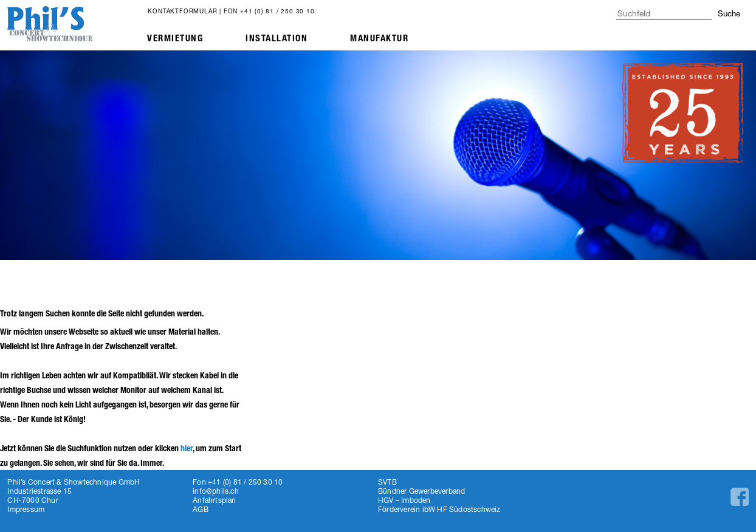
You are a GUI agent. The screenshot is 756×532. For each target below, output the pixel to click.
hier (187, 448)
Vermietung (175, 38)
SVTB (387, 482)
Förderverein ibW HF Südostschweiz (439, 509)
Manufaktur (379, 38)
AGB (201, 509)
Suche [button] (729, 13)
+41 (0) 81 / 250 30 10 (277, 11)
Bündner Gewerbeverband (421, 491)
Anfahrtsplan (214, 500)
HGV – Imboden (404, 500)
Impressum (26, 509)
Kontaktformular (182, 11)
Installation (277, 38)
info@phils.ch (216, 491)
